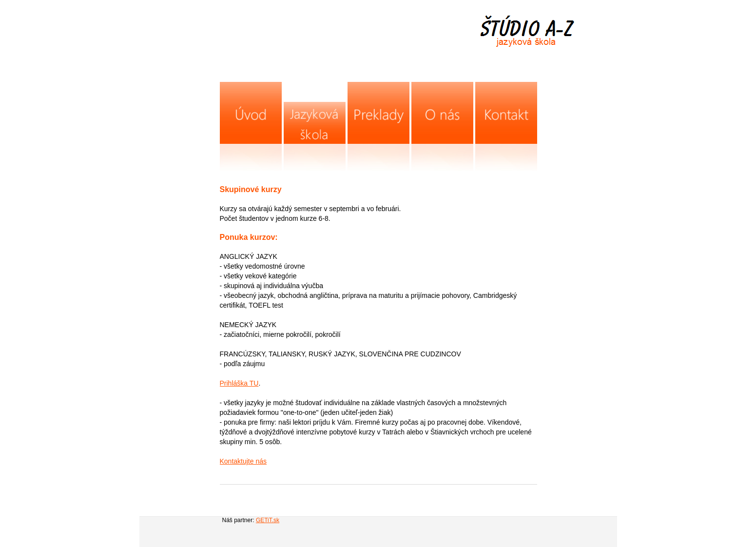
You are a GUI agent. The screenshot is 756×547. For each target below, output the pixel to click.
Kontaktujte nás (243, 461)
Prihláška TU (239, 383)
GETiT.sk (268, 520)
